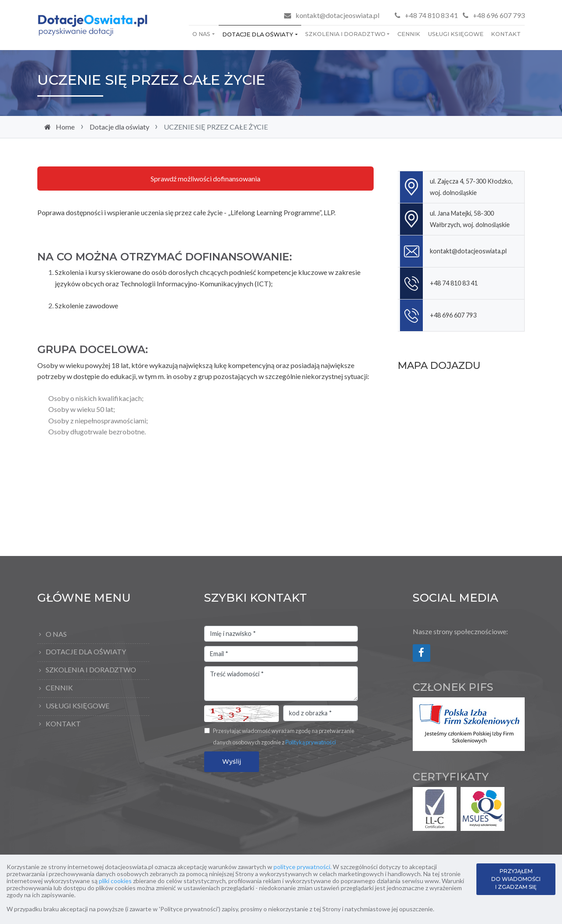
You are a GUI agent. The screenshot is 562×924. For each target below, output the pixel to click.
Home (65, 127)
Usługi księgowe (456, 34)
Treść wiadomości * (281, 684)
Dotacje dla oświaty (258, 34)
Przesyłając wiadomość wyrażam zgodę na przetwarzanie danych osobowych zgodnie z (284, 736)
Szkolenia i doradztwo (345, 34)
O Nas (201, 34)
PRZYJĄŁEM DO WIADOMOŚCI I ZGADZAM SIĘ (516, 879)
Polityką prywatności (311, 742)
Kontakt (506, 34)
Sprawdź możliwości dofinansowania (205, 179)
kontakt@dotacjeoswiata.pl (337, 15)
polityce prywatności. (303, 867)
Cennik (409, 34)
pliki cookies (115, 881)
